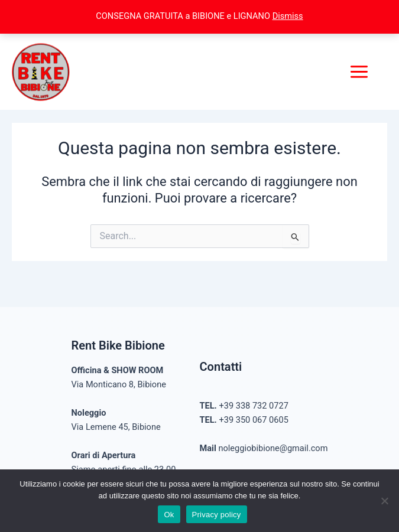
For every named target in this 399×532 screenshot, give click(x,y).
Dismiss (288, 16)
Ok (169, 515)
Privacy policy (217, 515)
